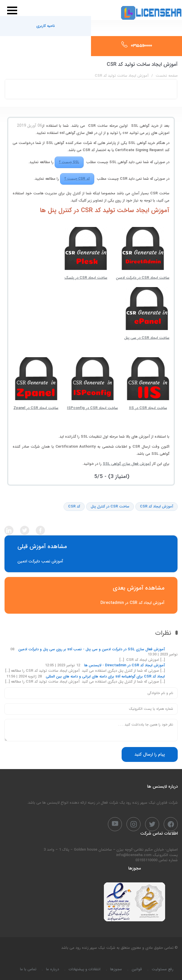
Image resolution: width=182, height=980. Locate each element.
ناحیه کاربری (46, 26)
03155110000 (141, 46)
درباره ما (53, 969)
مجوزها (116, 969)
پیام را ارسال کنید (150, 754)
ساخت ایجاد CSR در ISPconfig (92, 384)
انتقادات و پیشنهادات (85, 969)
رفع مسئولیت (163, 969)
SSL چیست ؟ (69, 162)
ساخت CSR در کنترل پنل (110, 507)
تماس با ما (28, 969)
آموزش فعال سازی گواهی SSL (127, 464)
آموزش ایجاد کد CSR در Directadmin (91, 595)
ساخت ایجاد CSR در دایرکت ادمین (143, 254)
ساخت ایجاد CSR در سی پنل (147, 314)
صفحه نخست (167, 76)
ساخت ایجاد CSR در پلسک (86, 254)
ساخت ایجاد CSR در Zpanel (36, 384)
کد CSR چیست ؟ (77, 179)
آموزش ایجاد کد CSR (157, 507)
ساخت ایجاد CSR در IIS (148, 384)
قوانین (137, 969)
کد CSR (74, 507)
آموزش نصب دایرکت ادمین (91, 554)
